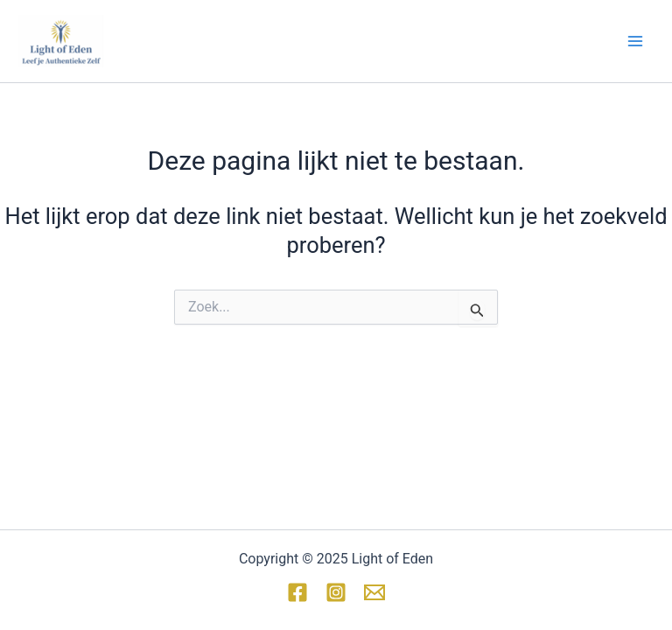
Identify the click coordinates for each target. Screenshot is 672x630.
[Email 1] (374, 592)
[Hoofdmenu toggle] (635, 41)
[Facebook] (297, 592)
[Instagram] (336, 592)
